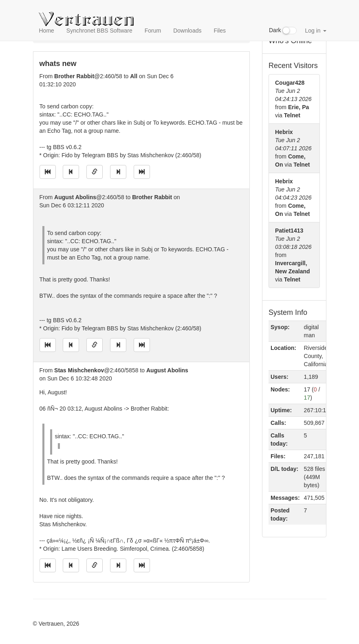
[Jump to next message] (118, 172)
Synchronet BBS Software (99, 31)
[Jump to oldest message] (48, 172)
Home (47, 31)
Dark (283, 31)
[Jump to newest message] (142, 172)
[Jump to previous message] (71, 172)
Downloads (187, 31)
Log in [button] (315, 31)
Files (220, 31)
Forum (153, 31)
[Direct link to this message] (95, 172)
